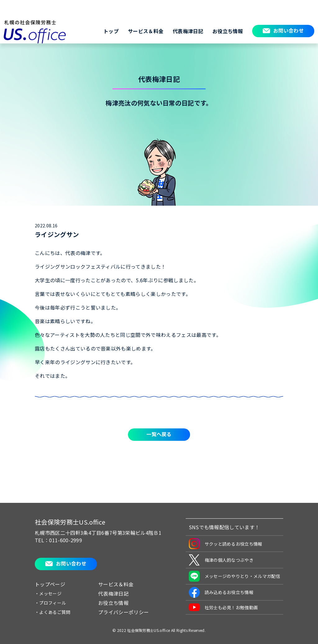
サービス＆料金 (146, 31)
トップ (111, 31)
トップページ (50, 584)
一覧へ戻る (159, 434)
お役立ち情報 (228, 31)
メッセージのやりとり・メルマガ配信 (234, 576)
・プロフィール (50, 603)
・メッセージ (48, 593)
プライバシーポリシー (123, 612)
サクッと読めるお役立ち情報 (226, 544)
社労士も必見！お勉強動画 (223, 607)
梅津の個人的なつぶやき (221, 560)
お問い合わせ (288, 30)
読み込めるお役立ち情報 (221, 592)
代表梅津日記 (188, 31)
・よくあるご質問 (53, 612)
